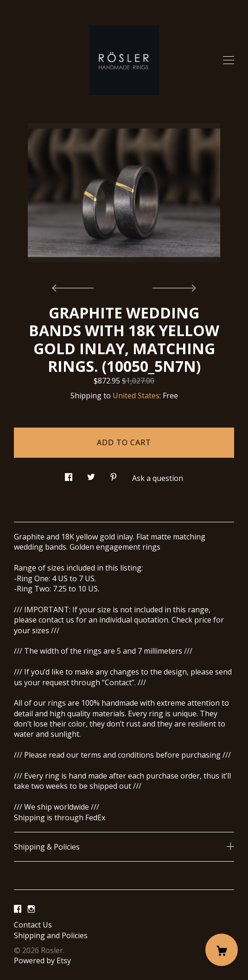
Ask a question (158, 478)
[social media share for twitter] (91, 475)
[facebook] (18, 909)
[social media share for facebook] (69, 475)
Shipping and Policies (51, 935)
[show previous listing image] (75, 286)
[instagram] (31, 909)
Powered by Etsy (42, 961)
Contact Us (33, 925)
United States (136, 396)
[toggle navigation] (229, 60)
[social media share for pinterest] (114, 475)
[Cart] (222, 950)
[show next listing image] (173, 286)
